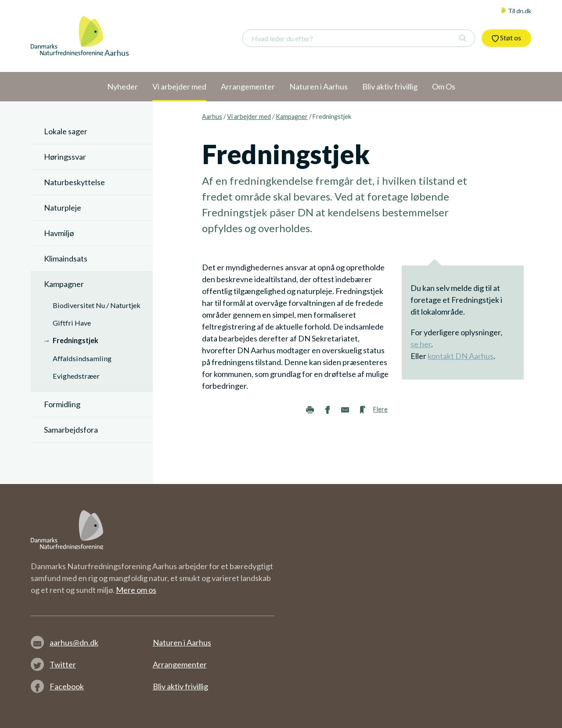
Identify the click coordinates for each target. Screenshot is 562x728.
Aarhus (212, 117)
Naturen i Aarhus (182, 642)
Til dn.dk (516, 11)
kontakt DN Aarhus (461, 356)
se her (421, 344)
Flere (380, 409)
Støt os (506, 38)
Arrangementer (180, 664)
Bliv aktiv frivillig (180, 686)
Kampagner (292, 117)
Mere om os (136, 590)
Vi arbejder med (249, 117)
